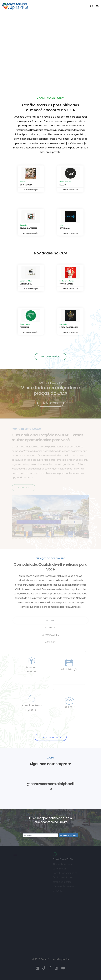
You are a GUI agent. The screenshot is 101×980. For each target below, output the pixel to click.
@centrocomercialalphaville (50, 786)
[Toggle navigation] (97, 6)
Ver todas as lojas (50, 357)
